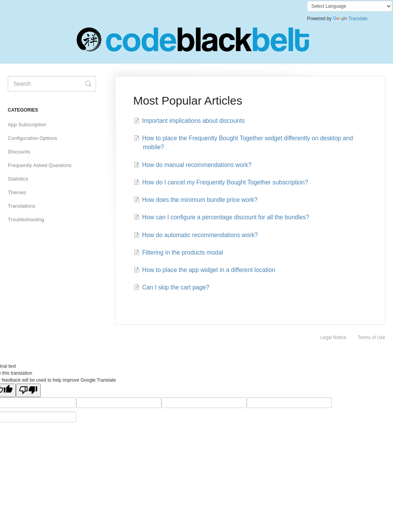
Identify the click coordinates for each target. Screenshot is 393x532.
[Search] (52, 84)
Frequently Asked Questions (40, 165)
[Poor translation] (28, 390)
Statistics (18, 179)
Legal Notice (334, 337)
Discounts (19, 152)
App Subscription (27, 125)
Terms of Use (372, 337)
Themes (17, 192)
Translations (21, 206)
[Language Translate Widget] (350, 6)
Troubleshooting (26, 220)
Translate (350, 19)
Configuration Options (33, 138)
